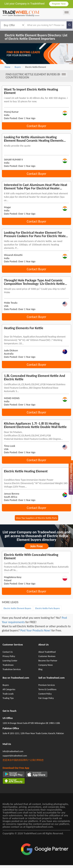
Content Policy (45, 694)
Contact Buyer (36, 126)
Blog (40, 669)
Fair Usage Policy (46, 698)
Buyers (6, 685)
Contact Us (8, 652)
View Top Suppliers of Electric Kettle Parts (37, 518)
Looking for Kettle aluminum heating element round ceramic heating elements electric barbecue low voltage (34, 139)
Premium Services (47, 685)
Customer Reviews (47, 656)
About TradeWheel (47, 652)
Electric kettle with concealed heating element (31, 556)
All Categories (9, 689)
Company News (45, 665)
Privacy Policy (9, 656)
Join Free (36, 546)
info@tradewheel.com (13, 751)
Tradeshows (8, 665)
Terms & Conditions (47, 689)
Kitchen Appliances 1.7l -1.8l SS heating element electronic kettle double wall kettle (35, 425)
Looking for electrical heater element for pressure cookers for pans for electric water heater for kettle (35, 234)
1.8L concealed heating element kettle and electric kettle (35, 377)
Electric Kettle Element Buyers (17, 608)
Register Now (59, 4)
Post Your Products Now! (35, 630)
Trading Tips (8, 698)
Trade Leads (8, 694)
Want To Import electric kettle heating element (31, 91)
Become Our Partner (48, 661)
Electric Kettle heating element (26, 471)
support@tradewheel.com (15, 756)
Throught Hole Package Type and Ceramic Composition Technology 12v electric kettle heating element (34, 282)
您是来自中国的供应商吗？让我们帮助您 (23, 760)
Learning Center (10, 661)
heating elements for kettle (24, 328)
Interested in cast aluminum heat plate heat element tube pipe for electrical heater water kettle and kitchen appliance (36, 187)
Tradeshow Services (12, 669)
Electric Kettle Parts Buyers (47, 608)
